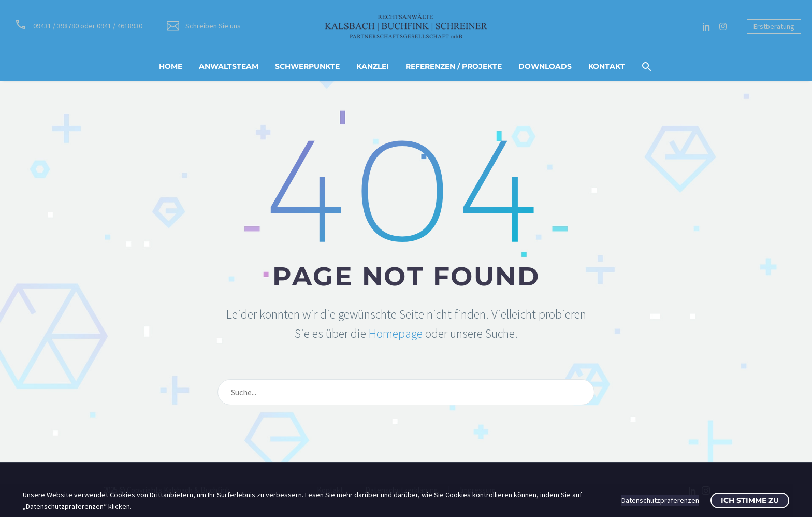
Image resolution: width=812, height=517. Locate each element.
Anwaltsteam (229, 66)
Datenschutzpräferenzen (660, 500)
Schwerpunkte (307, 66)
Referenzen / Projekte (454, 66)
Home (171, 66)
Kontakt (607, 66)
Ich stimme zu (750, 500)
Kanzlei (373, 66)
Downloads (545, 66)
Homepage (396, 333)
